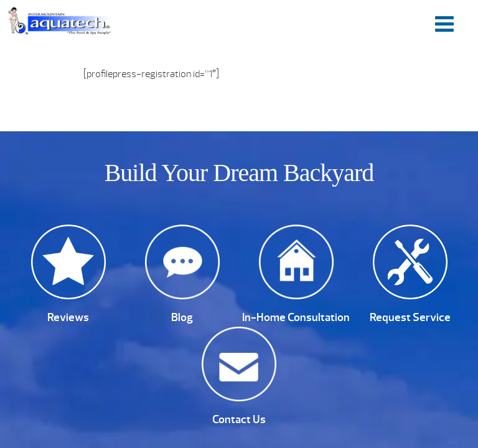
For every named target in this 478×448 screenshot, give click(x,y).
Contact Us (239, 419)
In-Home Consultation (296, 317)
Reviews (68, 317)
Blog (182, 317)
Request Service (410, 317)
